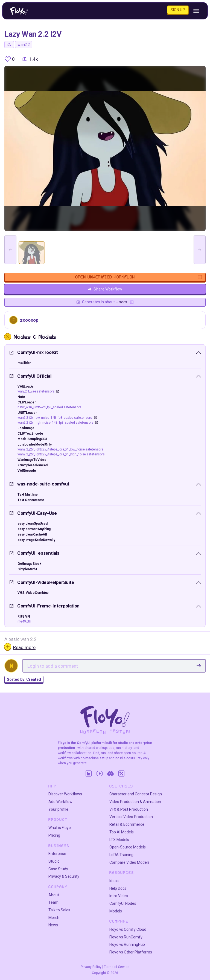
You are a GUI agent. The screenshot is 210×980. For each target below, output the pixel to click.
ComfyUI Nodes (123, 903)
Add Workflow (60, 802)
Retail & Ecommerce (127, 824)
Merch (54, 918)
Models (116, 911)
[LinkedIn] (89, 773)
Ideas (114, 881)
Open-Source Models (128, 847)
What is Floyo (60, 828)
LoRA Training (121, 855)
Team (53, 902)
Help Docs (118, 888)
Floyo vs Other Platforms (131, 952)
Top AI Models (122, 832)
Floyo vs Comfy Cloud (128, 929)
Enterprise (57, 854)
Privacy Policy (91, 967)
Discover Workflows (65, 794)
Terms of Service (117, 967)
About (54, 895)
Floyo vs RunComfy (126, 937)
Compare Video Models (129, 862)
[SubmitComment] (199, 666)
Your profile (58, 809)
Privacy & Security (64, 876)
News (53, 925)
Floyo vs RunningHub (127, 944)
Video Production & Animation (135, 802)
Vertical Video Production (131, 817)
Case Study (58, 869)
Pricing (54, 835)
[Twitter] (121, 773)
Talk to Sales (59, 910)
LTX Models (119, 840)
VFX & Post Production (129, 809)
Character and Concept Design (136, 794)
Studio (54, 861)
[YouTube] (100, 773)
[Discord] (110, 773)
